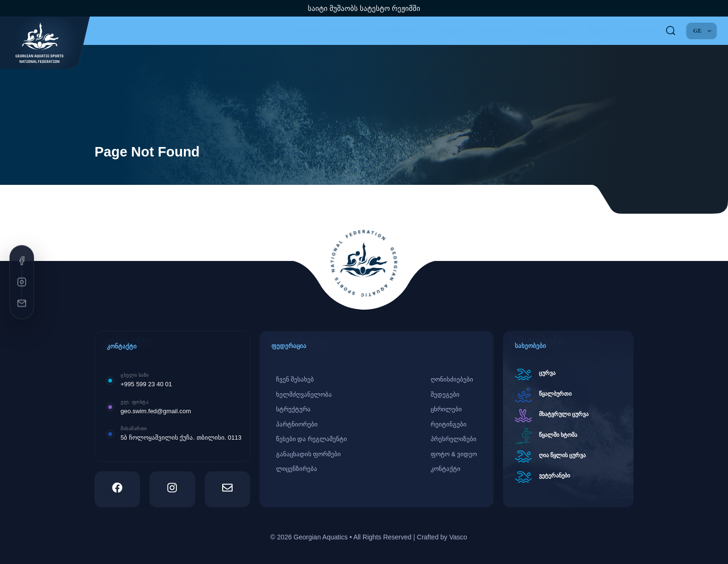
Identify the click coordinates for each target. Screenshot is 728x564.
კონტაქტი (639, 30)
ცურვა (547, 373)
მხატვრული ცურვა (564, 414)
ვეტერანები (555, 476)
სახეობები (349, 31)
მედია (602, 31)
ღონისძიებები (402, 31)
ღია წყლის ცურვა (563, 455)
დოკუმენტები (556, 31)
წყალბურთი (555, 394)
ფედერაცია (502, 31)
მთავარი (307, 30)
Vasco (458, 537)
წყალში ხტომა (558, 435)
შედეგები (454, 31)
